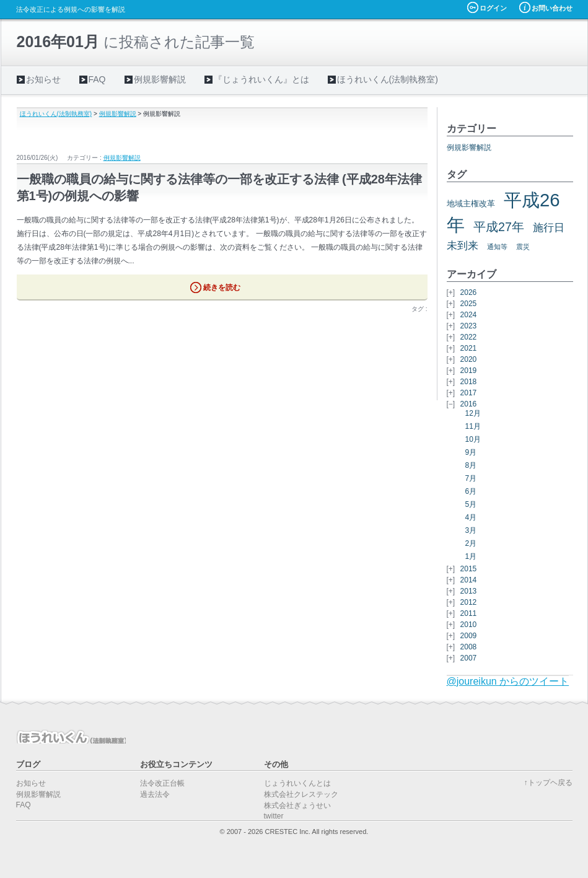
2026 (469, 292)
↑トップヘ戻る (548, 783)
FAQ (97, 79)
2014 (469, 580)
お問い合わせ (552, 8)
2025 (469, 304)
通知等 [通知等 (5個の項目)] (497, 247)
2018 (469, 382)
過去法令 (155, 794)
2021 (469, 348)
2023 (469, 326)
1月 (471, 556)
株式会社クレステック (301, 794)
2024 (469, 315)
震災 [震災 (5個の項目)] (523, 247)
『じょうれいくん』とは (261, 79)
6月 (471, 491)
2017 (469, 393)
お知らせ (43, 79)
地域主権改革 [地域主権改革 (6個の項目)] (471, 204)
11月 (473, 426)
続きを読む (222, 288)
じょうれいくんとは (297, 783)
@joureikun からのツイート (508, 681)
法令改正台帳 (162, 783)
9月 (471, 452)
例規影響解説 (160, 79)
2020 (469, 359)
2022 (469, 337)
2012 (469, 602)
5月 (471, 504)
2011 (469, 613)
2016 (469, 404)
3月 (471, 530)
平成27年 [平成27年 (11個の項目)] (499, 227)
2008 (469, 647)
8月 (471, 465)
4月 (471, 517)
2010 (469, 625)
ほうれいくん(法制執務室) (388, 79)
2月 (471, 543)
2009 (469, 636)
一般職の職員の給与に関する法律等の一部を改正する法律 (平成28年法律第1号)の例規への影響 (219, 187)
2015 (469, 569)
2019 (469, 371)
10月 (473, 439)
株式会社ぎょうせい (297, 806)
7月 (471, 478)
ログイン (493, 8)
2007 (469, 658)
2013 (469, 591)
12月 (473, 413)
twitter (274, 816)
